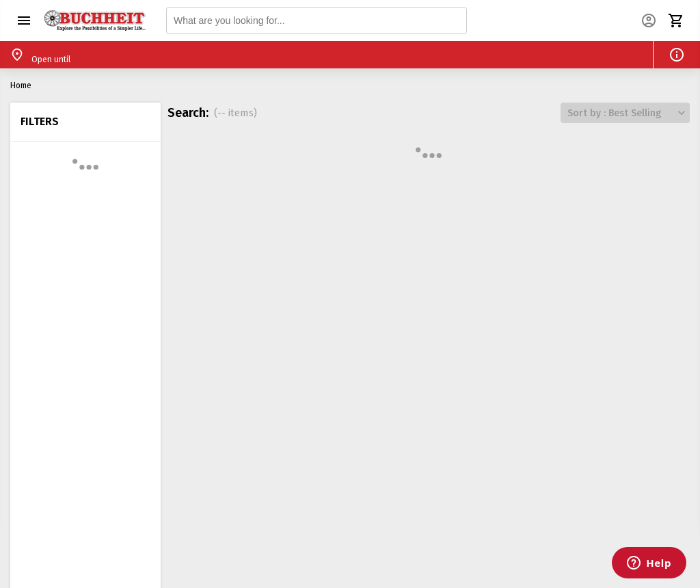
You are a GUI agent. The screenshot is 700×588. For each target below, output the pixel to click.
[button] (24, 21)
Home (21, 85)
